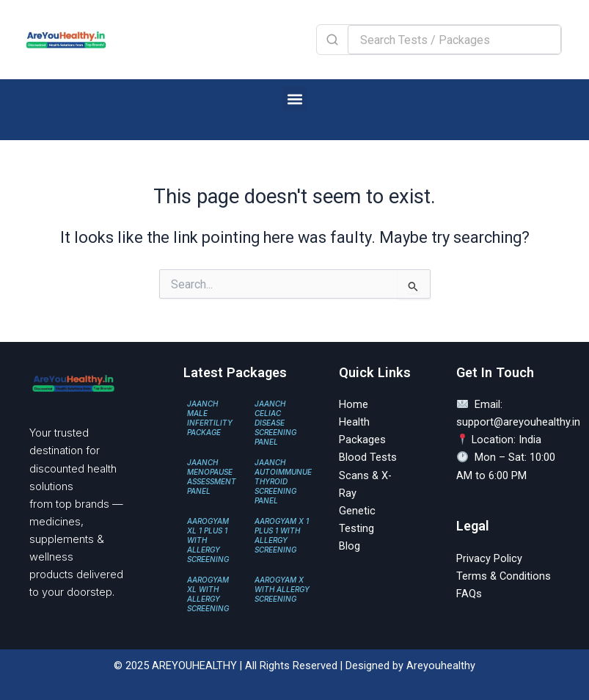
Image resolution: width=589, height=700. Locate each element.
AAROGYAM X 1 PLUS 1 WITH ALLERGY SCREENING (282, 535)
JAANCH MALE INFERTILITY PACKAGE (210, 418)
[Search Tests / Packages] (454, 40)
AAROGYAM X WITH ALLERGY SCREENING (282, 589)
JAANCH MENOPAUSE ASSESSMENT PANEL (212, 477)
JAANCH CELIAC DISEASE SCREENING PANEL (275, 423)
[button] (294, 99)
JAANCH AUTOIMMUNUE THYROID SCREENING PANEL (283, 481)
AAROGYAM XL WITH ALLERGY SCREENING (208, 594)
